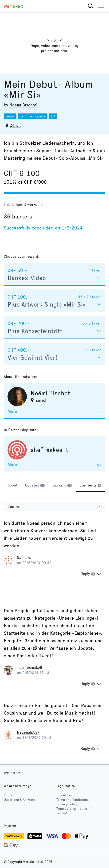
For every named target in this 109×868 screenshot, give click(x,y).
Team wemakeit (30, 668)
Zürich (15, 125)
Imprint (62, 813)
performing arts (33, 116)
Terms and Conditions (72, 800)
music (10, 116)
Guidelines (64, 795)
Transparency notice (72, 809)
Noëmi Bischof (23, 105)
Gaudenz (24, 558)
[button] (91, 6)
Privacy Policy (67, 804)
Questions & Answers (19, 800)
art (53, 116)
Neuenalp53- (28, 732)
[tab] (12, 486)
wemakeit (14, 773)
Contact (10, 795)
